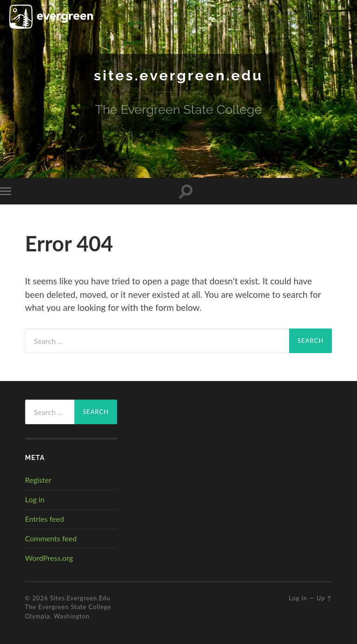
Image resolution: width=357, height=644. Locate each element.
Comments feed (51, 538)
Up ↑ (324, 598)
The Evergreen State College (68, 607)
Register (38, 480)
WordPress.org (49, 557)
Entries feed (45, 519)
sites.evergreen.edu (179, 75)
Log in (35, 499)
